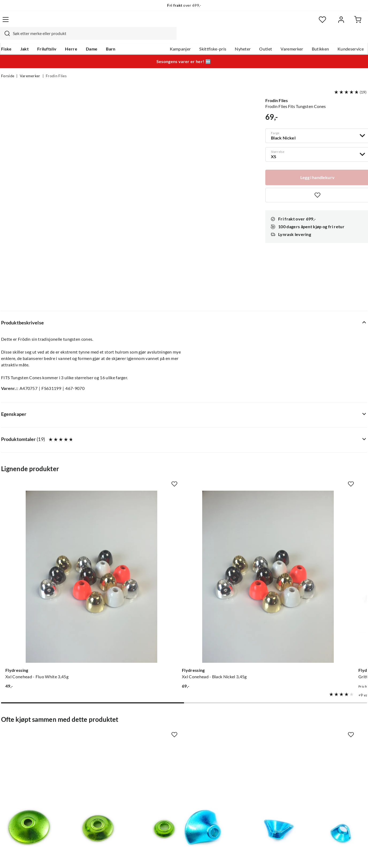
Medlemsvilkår (168, 791)
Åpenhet (162, 774)
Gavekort (86, 731)
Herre (71, 38)
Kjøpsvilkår (337, 857)
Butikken (319, 38)
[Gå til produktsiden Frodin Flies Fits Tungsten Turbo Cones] (42, 602)
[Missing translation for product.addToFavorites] (80, 389)
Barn (111, 38)
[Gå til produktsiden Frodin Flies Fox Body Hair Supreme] (326, 602)
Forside (8, 66)
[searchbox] (183, 23)
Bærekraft (163, 765)
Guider (8, 731)
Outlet (264, 38)
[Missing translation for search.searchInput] (95, 23)
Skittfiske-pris (212, 38)
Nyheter (242, 38)
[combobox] (178, 23)
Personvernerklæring (302, 857)
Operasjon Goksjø (171, 757)
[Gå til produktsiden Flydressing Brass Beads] (326, 436)
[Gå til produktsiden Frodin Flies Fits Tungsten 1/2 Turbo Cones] (137, 602)
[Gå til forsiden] (26, 23)
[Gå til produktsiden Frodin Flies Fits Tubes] (231, 602)
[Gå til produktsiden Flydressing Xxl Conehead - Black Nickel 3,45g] (137, 436)
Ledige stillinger (169, 731)
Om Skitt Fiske (167, 723)
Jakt (24, 38)
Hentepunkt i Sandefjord (25, 740)
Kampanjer (179, 38)
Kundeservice (350, 38)
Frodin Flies (56, 66)
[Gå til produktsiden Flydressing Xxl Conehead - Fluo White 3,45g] (42, 436)
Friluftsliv (47, 38)
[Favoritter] (315, 23)
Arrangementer (168, 748)
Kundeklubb (165, 782)
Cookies (360, 857)
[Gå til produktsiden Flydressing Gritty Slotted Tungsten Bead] (231, 436)
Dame (92, 38)
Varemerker (291, 38)
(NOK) (13, 857)
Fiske (6, 38)
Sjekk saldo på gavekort (23, 748)
